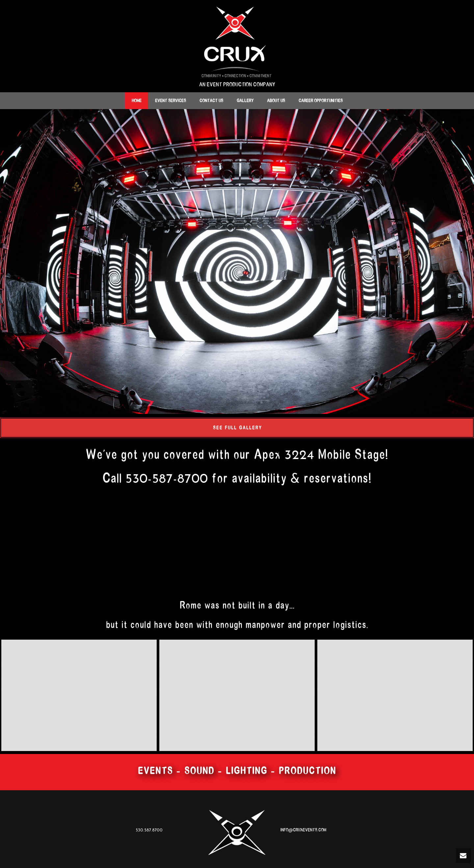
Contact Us (211, 101)
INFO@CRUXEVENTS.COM (303, 830)
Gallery (245, 101)
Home (137, 101)
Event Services (171, 101)
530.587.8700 (149, 830)
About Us (276, 101)
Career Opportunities (321, 101)
